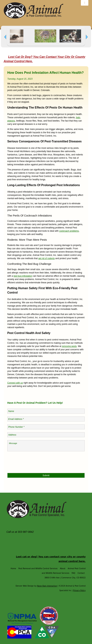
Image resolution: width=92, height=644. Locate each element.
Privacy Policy (79, 590)
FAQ (73, 573)
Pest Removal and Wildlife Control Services (38, 569)
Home (13, 569)
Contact (81, 573)
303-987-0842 (26, 532)
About (63, 569)
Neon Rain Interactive (47, 586)
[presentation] (35, 461)
